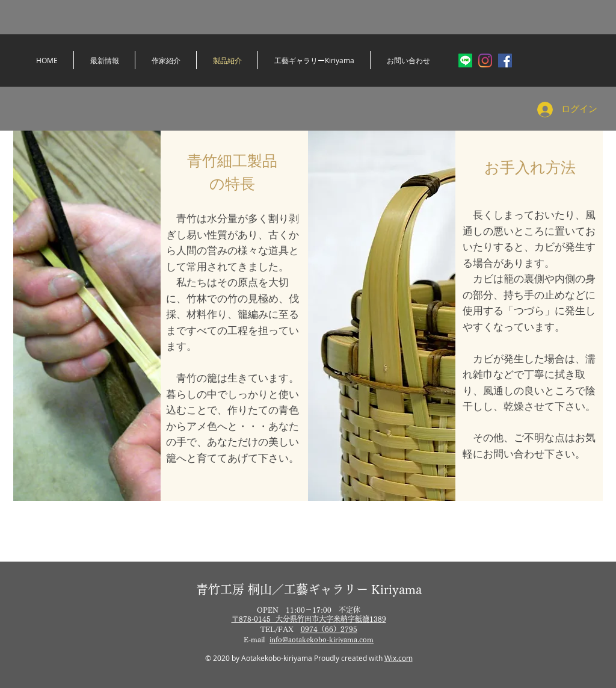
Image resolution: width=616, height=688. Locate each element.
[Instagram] (485, 60)
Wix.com (399, 658)
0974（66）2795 (329, 629)
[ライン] (465, 60)
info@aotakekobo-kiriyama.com (322, 639)
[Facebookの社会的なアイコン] (505, 60)
